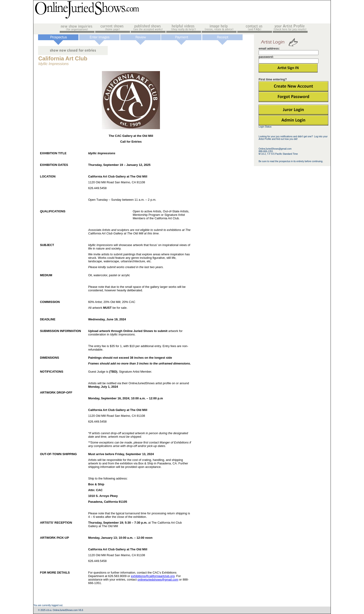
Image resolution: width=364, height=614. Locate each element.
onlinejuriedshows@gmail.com (158, 580)
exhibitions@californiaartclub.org (153, 576)
